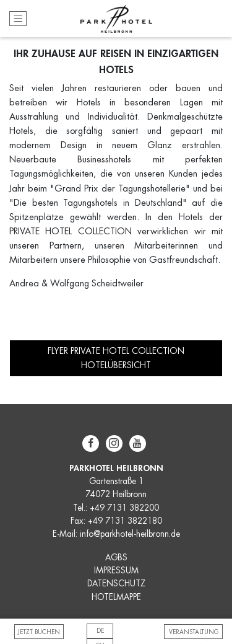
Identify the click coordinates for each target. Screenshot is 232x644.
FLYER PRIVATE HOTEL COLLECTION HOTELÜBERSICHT (116, 358)
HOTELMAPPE (116, 597)
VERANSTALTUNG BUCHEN (194, 634)
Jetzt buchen (39, 632)
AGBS (116, 558)
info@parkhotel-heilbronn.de (130, 534)
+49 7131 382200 (124, 508)
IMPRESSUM (116, 571)
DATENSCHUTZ (116, 584)
